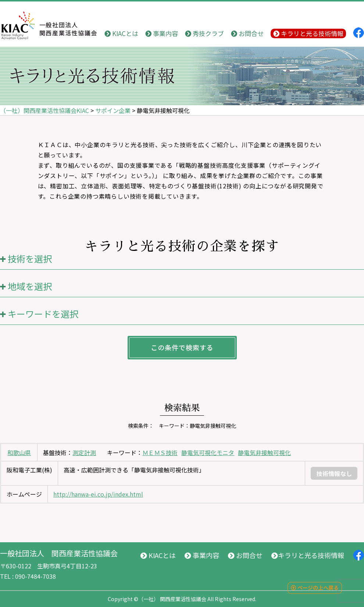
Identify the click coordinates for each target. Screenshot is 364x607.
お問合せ (247, 33)
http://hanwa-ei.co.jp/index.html (98, 494)
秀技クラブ (204, 33)
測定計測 (84, 452)
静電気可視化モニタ (208, 452)
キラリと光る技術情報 (308, 33)
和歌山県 (19, 452)
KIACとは (121, 33)
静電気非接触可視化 (264, 452)
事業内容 (162, 33)
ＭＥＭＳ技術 (160, 452)
